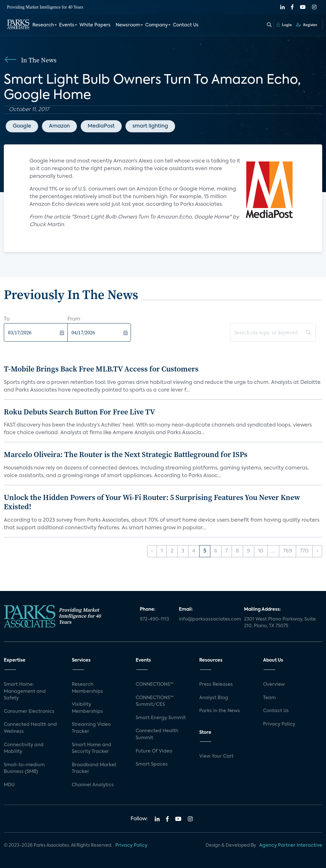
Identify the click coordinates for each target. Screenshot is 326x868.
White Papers (95, 25)
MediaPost (101, 126)
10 (261, 551)
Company (156, 25)
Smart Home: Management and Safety (25, 691)
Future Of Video (154, 751)
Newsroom (128, 25)
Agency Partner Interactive (291, 845)
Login (284, 24)
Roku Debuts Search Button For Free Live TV (79, 412)
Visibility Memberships (87, 708)
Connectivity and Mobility (24, 748)
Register (307, 24)
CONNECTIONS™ (155, 684)
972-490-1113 (154, 619)
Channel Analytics (93, 785)
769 (288, 551)
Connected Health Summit (157, 734)
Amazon (59, 126)
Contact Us (186, 25)
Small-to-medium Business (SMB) (24, 768)
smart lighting (150, 126)
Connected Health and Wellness (30, 728)
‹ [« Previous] (152, 551)
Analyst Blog (214, 698)
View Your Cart (216, 756)
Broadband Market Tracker (94, 768)
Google (22, 126)
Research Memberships (87, 688)
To (7, 319)
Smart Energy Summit (161, 718)
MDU (9, 785)
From (74, 319)
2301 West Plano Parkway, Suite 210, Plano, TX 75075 (280, 623)
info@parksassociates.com (208, 619)
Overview (274, 684)
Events (67, 25)
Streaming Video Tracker (91, 728)
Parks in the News (220, 711)
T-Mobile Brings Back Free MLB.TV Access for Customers (101, 369)
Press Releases (216, 684)
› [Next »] (317, 551)
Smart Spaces (152, 764)
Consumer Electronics (29, 712)
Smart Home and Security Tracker (92, 748)
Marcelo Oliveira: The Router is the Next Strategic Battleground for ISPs (126, 454)
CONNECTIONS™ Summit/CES (155, 701)
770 (304, 551)
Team (269, 698)
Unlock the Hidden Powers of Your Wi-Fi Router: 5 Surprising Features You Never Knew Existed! (152, 502)
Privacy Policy (279, 724)
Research (43, 25)
